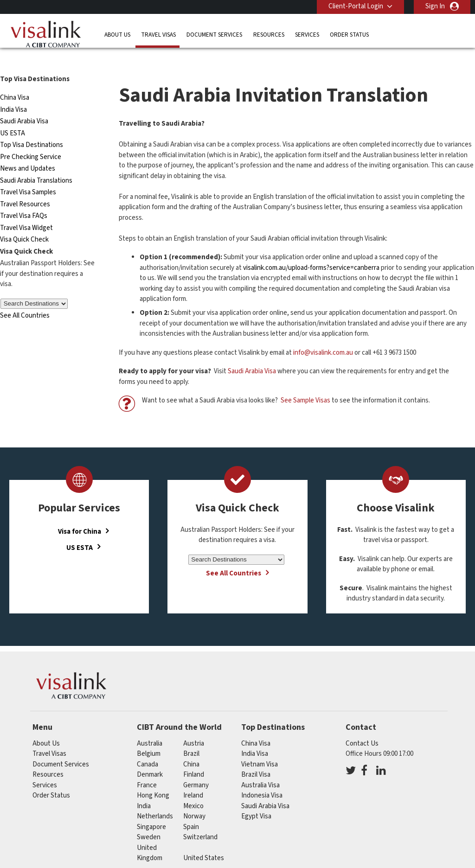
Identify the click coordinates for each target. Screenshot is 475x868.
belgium (149, 737)
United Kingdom (150, 836)
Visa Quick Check (24, 223)
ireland (193, 779)
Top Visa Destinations (32, 128)
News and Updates (28, 152)
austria (194, 727)
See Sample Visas (305, 384)
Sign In (435, 6)
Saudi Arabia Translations (36, 164)
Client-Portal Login (356, 6)
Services (307, 35)
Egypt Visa (256, 800)
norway (194, 800)
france (147, 769)
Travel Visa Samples (28, 176)
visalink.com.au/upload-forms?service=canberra (311, 251)
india (144, 789)
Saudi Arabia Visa (24, 105)
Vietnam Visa (260, 748)
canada (148, 748)
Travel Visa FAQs (24, 199)
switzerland (200, 820)
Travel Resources (25, 188)
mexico (193, 789)
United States (204, 841)
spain (191, 810)
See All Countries (25, 299)
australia (150, 727)
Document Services (214, 35)
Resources (269, 35)
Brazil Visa (256, 758)
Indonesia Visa (262, 779)
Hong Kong (153, 779)
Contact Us (362, 727)
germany (196, 769)
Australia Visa (260, 769)
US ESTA (13, 117)
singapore (151, 810)
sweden (149, 820)
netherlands (155, 800)
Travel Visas (158, 35)
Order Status (349, 35)
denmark (150, 758)
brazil (191, 737)
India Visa (13, 93)
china (191, 748)
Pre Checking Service (31, 140)
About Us (117, 35)
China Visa (15, 81)
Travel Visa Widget (26, 211)
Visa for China (80, 515)
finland (194, 758)
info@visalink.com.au (323, 336)
